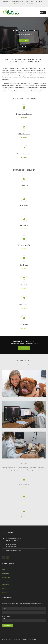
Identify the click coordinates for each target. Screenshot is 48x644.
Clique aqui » (24, 348)
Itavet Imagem (32, 639)
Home (4, 570)
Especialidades (6, 581)
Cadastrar (8, 625)
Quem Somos (6, 573)
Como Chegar (34, 2)
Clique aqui (24, 40)
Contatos (42, 2)
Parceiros (5, 588)
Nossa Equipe (6, 577)
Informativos (6, 585)
